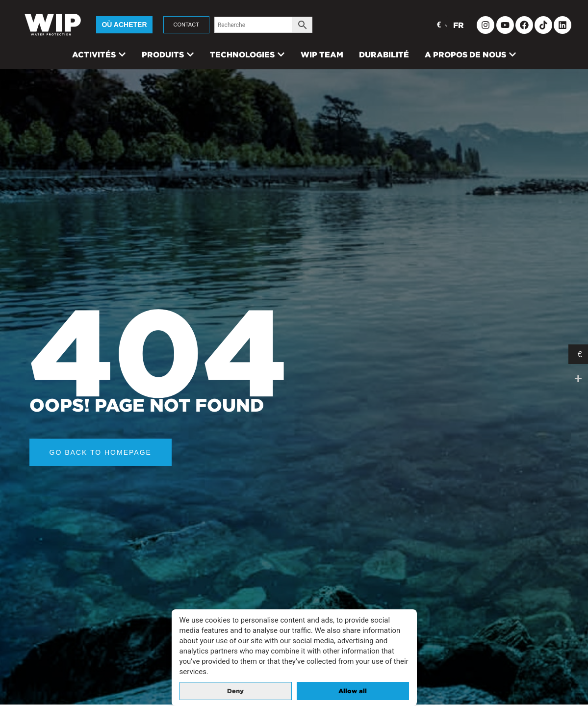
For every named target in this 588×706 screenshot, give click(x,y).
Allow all (353, 691)
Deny (235, 691)
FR (459, 25)
